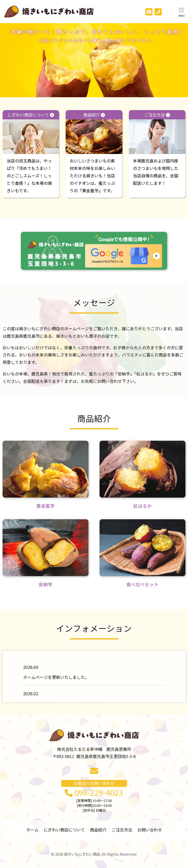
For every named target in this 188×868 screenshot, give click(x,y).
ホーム (32, 832)
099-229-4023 (94, 806)
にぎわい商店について (31, 134)
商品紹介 (94, 133)
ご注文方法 (157, 133)
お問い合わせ (150, 832)
